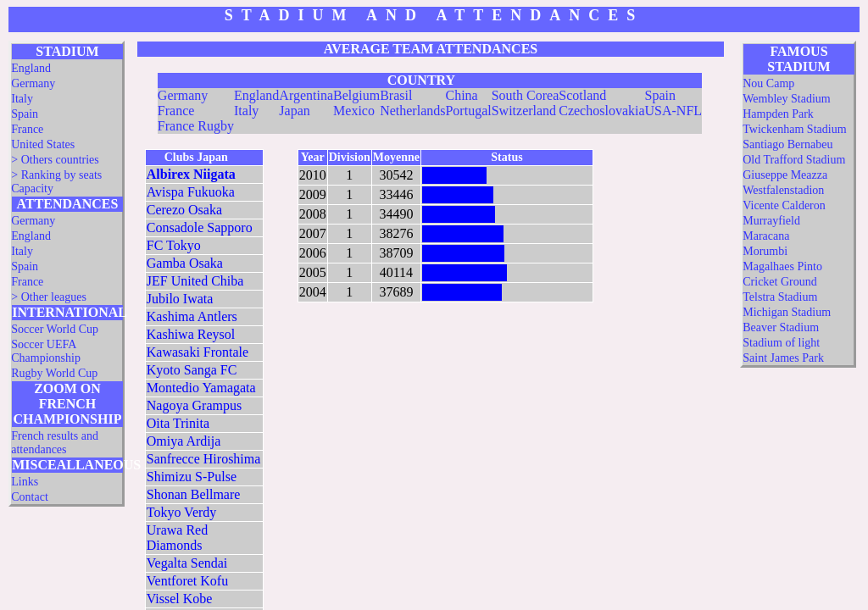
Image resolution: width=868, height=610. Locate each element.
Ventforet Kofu (187, 581)
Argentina (306, 95)
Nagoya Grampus (194, 405)
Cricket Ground (779, 282)
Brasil (396, 95)
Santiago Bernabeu (787, 144)
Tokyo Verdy (182, 512)
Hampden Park (778, 114)
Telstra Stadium (780, 297)
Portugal (468, 111)
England (31, 68)
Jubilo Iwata (180, 299)
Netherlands (412, 111)
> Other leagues (49, 297)
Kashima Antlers (192, 316)
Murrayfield (771, 221)
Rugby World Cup (54, 373)
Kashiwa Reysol (191, 334)
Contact (30, 497)
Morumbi (765, 251)
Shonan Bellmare (194, 494)
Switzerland (524, 111)
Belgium (356, 95)
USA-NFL (674, 111)
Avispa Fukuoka (191, 192)
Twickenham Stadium (794, 129)
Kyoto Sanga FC (192, 370)
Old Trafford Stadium (794, 160)
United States (43, 144)
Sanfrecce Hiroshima (204, 459)
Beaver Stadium (781, 327)
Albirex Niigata (191, 174)
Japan (294, 111)
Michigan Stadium (787, 312)
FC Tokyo (174, 245)
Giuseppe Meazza (785, 175)
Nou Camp (768, 83)
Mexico (354, 111)
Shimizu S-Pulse (192, 477)
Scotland (582, 95)
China (461, 95)
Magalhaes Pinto (782, 266)
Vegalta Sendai (187, 563)
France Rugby (196, 126)
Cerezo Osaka (184, 210)
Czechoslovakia (601, 111)
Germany (33, 83)
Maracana (766, 236)
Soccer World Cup (55, 329)
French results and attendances (55, 443)
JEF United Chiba (195, 281)
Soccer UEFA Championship (46, 351)
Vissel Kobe (180, 599)
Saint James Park (783, 358)
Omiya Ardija (184, 441)
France (27, 129)
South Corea (526, 95)
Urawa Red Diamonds (177, 538)
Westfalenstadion (783, 190)
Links (25, 482)
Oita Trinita (178, 423)
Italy (22, 99)
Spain (25, 114)
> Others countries (55, 160)
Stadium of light (781, 343)
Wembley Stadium (786, 99)
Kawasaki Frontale (198, 352)
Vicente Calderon (784, 205)
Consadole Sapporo (200, 227)
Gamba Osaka (185, 263)
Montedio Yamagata (201, 388)
